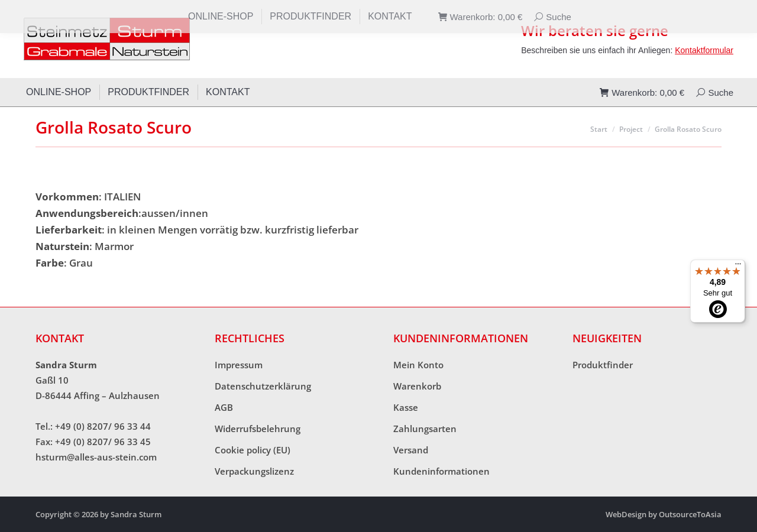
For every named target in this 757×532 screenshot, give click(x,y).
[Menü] (738, 267)
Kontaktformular (704, 50)
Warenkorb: (642, 93)
